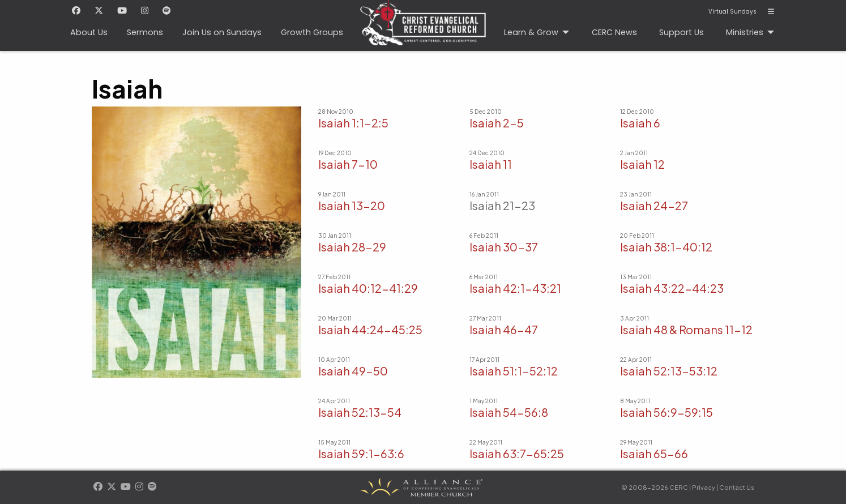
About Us (89, 32)
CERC (420, 18)
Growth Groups (312, 32)
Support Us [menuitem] (681, 32)
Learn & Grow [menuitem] (531, 32)
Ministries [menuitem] (745, 32)
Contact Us (737, 487)
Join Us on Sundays (222, 32)
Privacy (704, 487)
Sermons (145, 32)
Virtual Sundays (732, 12)
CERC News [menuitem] (614, 32)
